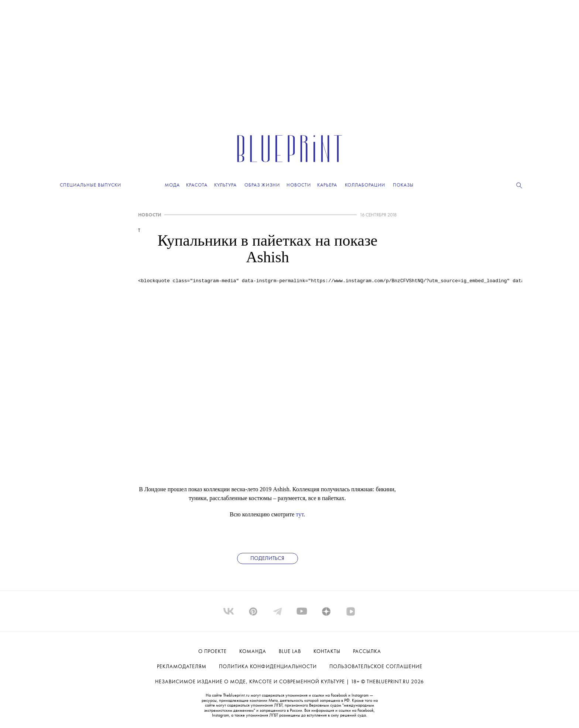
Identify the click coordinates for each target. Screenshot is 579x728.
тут (300, 514)
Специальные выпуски (90, 185)
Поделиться (267, 559)
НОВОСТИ (150, 215)
